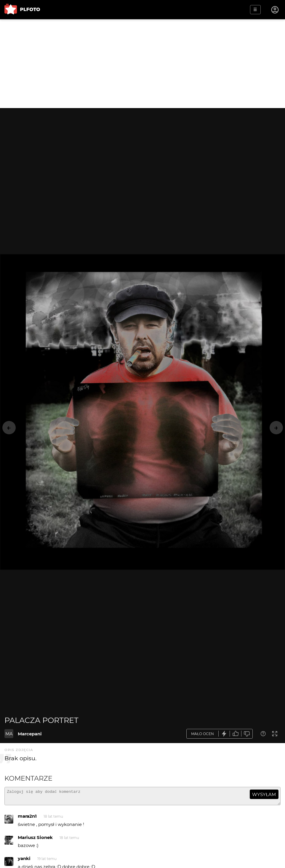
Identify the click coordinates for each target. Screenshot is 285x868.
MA (9, 734)
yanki (24, 861)
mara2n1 (27, 819)
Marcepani (30, 734)
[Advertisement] (142, 64)
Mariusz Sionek (35, 840)
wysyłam (264, 794)
